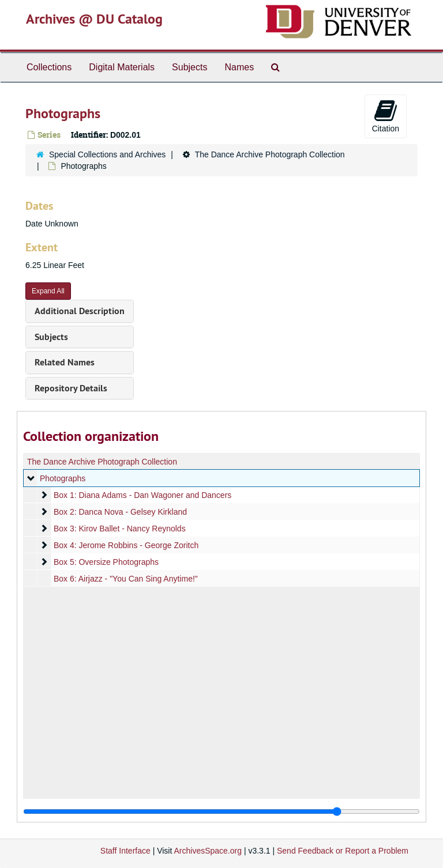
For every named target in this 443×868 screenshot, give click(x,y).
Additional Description (80, 311)
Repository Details (71, 388)
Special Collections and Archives (107, 154)
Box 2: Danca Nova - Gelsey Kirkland (120, 512)
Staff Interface (125, 851)
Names (239, 67)
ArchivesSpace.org (208, 851)
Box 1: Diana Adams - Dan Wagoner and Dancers (142, 495)
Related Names (65, 362)
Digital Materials (122, 67)
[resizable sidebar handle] (221, 812)
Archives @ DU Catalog (94, 19)
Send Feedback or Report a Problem (343, 851)
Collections (49, 67)
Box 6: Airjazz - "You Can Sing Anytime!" (126, 579)
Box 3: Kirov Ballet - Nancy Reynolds (120, 529)
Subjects (189, 67)
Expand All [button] (48, 291)
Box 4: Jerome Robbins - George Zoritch (126, 545)
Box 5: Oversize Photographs (106, 562)
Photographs (63, 478)
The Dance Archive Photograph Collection (270, 154)
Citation (386, 116)
